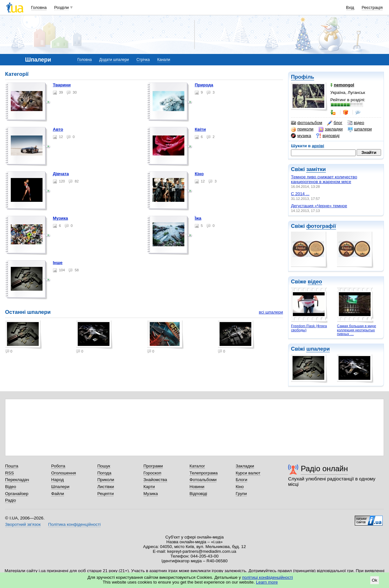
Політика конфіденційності (74, 524)
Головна (39, 7)
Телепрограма (204, 473)
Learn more (267, 582)
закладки (331, 129)
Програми (153, 466)
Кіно (199, 174)
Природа (204, 85)
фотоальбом (307, 123)
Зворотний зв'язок (23, 524)
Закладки (245, 466)
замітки (316, 169)
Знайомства (155, 480)
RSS (10, 473)
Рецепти (106, 494)
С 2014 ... (300, 194)
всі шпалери (271, 312)
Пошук (104, 466)
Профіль (303, 77)
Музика (61, 218)
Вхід (350, 7)
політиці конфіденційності (267, 577)
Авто (58, 129)
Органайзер (17, 494)
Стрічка (143, 60)
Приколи (106, 480)
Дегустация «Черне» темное (319, 206)
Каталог (197, 466)
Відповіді (198, 494)
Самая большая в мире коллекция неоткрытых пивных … (356, 330)
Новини (197, 487)
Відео (11, 487)
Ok (375, 580)
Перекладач (17, 480)
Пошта (12, 466)
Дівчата (61, 174)
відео (356, 123)
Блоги (242, 480)
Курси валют (248, 473)
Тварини (62, 85)
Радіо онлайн (324, 469)
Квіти (200, 129)
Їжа (198, 218)
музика (301, 136)
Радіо (10, 500)
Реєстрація (372, 7)
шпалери (360, 129)
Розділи (62, 7)
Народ (57, 480)
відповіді (328, 136)
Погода (104, 473)
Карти (149, 487)
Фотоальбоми (203, 480)
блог (335, 123)
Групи (241, 494)
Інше (58, 263)
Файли (58, 494)
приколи (302, 129)
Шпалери (60, 487)
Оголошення (63, 473)
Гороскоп (152, 473)
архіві (318, 146)
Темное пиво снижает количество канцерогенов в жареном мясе (324, 179)
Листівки (106, 487)
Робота (58, 466)
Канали (164, 60)
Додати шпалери (114, 60)
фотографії (321, 226)
